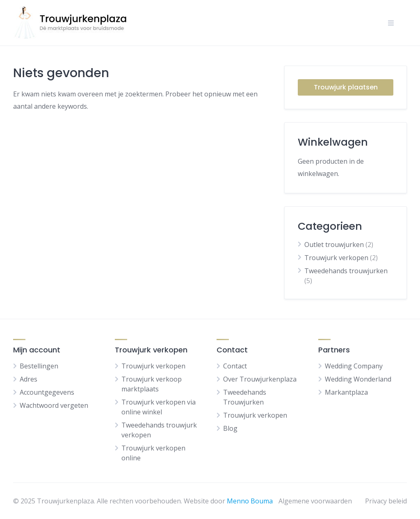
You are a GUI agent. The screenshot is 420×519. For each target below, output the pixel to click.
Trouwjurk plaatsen (346, 87)
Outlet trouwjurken (334, 245)
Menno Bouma (250, 501)
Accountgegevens (47, 392)
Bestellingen (39, 366)
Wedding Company (354, 366)
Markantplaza (346, 392)
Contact (235, 366)
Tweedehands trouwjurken (346, 271)
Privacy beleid (386, 501)
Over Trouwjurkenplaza (260, 379)
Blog (230, 428)
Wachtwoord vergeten (54, 405)
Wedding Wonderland (358, 379)
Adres (29, 379)
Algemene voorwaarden (315, 501)
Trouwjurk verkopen (336, 258)
